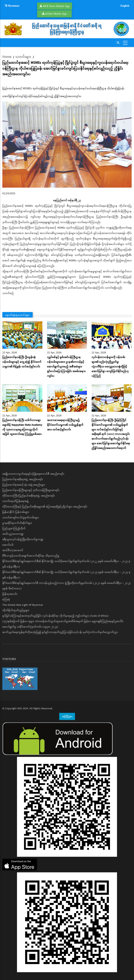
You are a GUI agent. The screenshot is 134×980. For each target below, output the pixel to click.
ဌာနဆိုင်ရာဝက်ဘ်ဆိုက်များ (17, 523)
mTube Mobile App (56, 14)
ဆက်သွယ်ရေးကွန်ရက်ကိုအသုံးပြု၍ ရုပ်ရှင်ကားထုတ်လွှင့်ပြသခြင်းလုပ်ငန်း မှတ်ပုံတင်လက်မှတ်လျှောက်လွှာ (60, 632)
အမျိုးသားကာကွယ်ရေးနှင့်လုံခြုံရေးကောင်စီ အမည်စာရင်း (33, 474)
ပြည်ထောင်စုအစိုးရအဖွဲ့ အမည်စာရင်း (23, 479)
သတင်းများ (23, 57)
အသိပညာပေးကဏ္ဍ (13, 534)
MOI (20, 709)
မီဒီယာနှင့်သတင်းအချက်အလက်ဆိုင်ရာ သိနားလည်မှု (31, 556)
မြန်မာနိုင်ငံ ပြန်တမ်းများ (16, 512)
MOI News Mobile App (56, 6)
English (125, 6)
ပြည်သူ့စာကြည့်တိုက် (14, 529)
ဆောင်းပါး (8, 545)
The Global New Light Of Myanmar (23, 605)
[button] (67, 145)
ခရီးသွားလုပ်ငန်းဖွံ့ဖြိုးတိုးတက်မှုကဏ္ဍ (23, 539)
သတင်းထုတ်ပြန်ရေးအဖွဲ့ (16, 501)
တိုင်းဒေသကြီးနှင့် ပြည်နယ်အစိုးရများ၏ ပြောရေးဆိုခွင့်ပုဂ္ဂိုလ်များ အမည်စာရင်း (45, 507)
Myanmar (12, 6)
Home (7, 57)
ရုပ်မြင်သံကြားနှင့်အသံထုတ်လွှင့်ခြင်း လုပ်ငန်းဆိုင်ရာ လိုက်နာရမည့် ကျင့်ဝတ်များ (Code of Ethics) (55, 616)
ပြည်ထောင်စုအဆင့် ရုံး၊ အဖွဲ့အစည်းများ (24, 485)
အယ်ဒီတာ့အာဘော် (13, 550)
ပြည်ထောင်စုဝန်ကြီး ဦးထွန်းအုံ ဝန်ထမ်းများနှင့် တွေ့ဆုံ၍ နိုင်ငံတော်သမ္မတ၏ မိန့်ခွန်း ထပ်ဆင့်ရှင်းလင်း (22, 362)
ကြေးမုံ (6, 600)
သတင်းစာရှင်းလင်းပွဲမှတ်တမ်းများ (21, 518)
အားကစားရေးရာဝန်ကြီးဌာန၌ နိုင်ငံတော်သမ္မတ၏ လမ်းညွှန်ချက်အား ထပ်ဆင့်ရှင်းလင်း (65, 425)
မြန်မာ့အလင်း (10, 594)
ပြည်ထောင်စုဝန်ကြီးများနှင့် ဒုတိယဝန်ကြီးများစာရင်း (31, 490)
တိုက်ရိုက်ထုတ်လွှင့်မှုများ (16, 610)
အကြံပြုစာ (67, 716)
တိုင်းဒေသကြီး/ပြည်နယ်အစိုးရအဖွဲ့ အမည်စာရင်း (29, 496)
